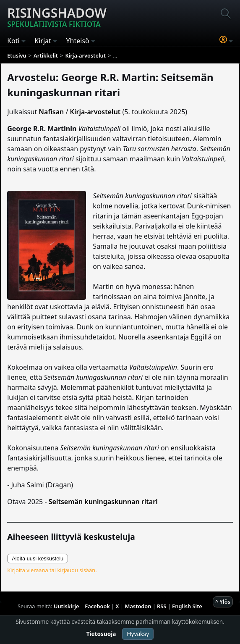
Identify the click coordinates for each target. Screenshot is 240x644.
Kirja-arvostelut (95, 112)
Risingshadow (57, 17)
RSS (162, 606)
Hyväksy (138, 634)
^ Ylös (223, 602)
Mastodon (138, 606)
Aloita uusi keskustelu (38, 559)
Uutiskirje (67, 606)
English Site (187, 606)
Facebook (97, 606)
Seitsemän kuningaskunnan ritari (103, 502)
